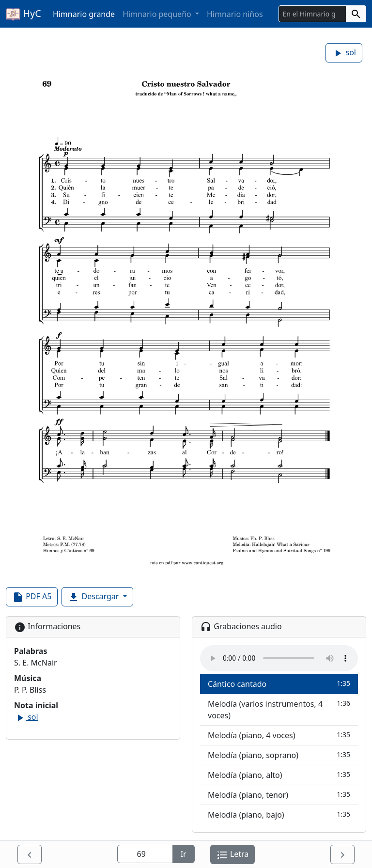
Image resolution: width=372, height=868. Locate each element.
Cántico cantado (279, 684)
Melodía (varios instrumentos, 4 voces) (279, 709)
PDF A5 (32, 597)
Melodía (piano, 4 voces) (279, 735)
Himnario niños (235, 14)
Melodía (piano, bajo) (279, 814)
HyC (23, 14)
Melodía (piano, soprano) (279, 755)
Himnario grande (84, 14)
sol (344, 53)
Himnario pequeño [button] (158, 14)
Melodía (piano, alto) (279, 775)
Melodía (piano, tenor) (279, 795)
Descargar (94, 597)
